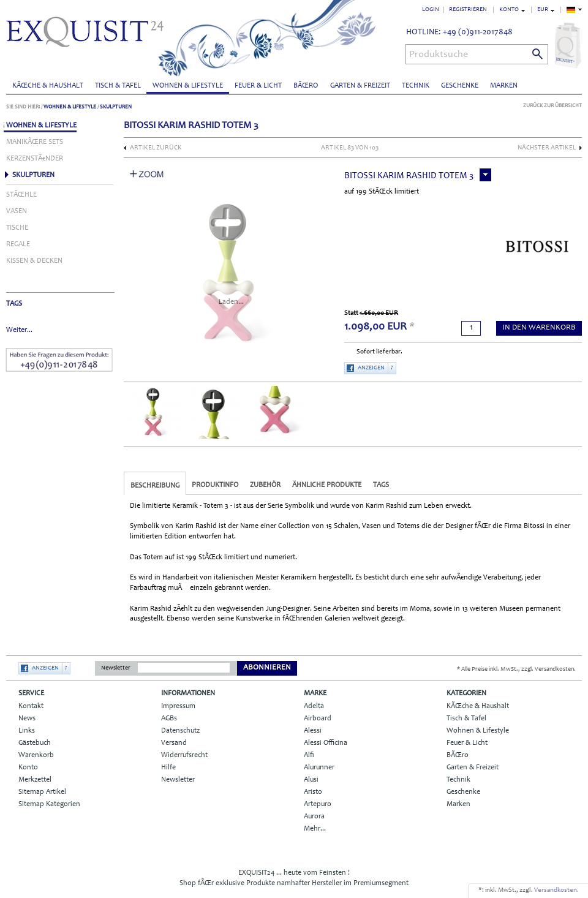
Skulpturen (116, 107)
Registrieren (468, 10)
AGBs (169, 719)
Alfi (309, 755)
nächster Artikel (547, 148)
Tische (17, 228)
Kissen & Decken (34, 261)
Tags (381, 485)
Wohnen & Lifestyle (188, 86)
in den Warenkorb (539, 328)
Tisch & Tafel (118, 86)
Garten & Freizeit (360, 86)
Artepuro (318, 804)
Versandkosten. (556, 890)
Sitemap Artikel (42, 792)
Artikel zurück (156, 148)
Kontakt (31, 706)
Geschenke (460, 86)
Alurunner (319, 768)
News (27, 719)
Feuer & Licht (258, 86)
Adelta (314, 706)
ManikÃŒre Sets (35, 142)
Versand (174, 743)
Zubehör (265, 485)
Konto (28, 768)
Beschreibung (155, 486)
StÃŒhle (21, 195)
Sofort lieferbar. (379, 352)
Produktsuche (439, 55)
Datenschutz (180, 731)
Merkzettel (35, 780)
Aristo (313, 792)
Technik (416, 86)
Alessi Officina (326, 743)
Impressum (178, 706)
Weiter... (19, 330)
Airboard (318, 719)
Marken (504, 86)
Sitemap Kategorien (49, 804)
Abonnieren (267, 668)
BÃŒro (306, 86)
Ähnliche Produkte (327, 485)
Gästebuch (35, 743)
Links (27, 731)
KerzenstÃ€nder (35, 159)
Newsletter (116, 668)
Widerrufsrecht (184, 755)
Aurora (314, 817)
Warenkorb (36, 755)
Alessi (313, 731)
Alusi (311, 780)
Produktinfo (215, 485)
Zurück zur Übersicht (552, 106)
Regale (18, 244)
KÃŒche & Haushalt (48, 86)
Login (431, 10)
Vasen (17, 211)
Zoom (147, 174)
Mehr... (315, 829)
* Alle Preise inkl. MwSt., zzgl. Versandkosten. (516, 670)
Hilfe (168, 768)
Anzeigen (371, 368)
